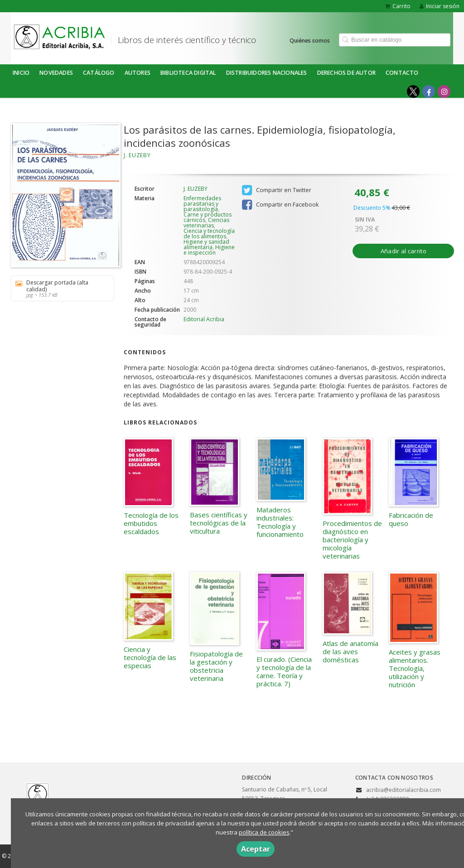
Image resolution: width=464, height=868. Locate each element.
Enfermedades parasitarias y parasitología (202, 204)
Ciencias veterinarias (206, 223)
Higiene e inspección (209, 250)
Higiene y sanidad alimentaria (206, 244)
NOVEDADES (56, 73)
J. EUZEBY (137, 155)
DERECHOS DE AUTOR (346, 73)
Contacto (402, 73)
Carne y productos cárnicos (208, 217)
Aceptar (256, 849)
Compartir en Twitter (277, 190)
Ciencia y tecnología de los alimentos (209, 234)
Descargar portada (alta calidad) (59, 288)
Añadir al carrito (404, 251)
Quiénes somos (310, 40)
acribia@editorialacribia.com (404, 790)
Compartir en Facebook (280, 205)
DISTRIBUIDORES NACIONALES (267, 73)
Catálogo (99, 73)
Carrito (398, 6)
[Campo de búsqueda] (395, 40)
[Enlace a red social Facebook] (429, 92)
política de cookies (264, 832)
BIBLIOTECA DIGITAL (188, 73)
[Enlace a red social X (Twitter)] (413, 92)
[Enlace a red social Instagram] (444, 92)
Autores (138, 73)
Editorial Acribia (204, 319)
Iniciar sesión (440, 6)
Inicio (21, 73)
